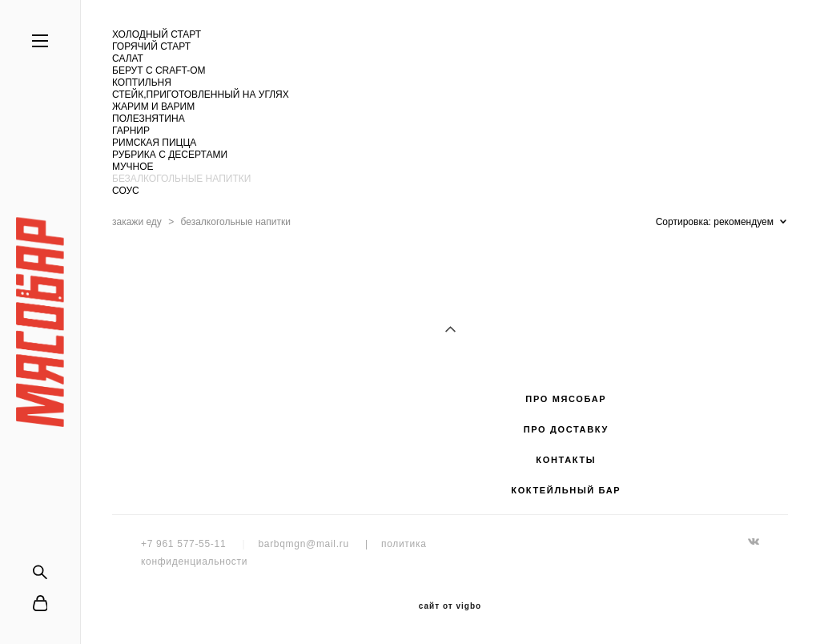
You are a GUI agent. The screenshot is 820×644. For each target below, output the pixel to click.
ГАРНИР (131, 131)
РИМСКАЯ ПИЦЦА (154, 143)
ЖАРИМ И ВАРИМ (153, 107)
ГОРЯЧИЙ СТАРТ (151, 46)
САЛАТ (128, 58)
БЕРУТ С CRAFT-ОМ (159, 70)
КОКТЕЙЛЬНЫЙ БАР (566, 490)
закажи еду (137, 222)
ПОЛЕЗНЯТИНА (149, 119)
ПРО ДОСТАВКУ (566, 429)
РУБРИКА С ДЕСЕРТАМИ (170, 155)
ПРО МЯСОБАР (566, 399)
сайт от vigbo (450, 606)
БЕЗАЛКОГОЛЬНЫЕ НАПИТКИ (181, 179)
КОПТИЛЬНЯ (142, 83)
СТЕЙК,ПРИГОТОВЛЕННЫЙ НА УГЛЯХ (201, 95)
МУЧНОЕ (133, 167)
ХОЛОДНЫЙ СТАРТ (157, 34)
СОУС (126, 191)
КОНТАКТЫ (566, 460)
